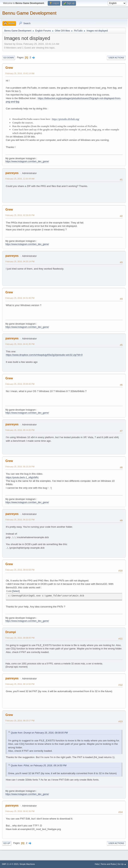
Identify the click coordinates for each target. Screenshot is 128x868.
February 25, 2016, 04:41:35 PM (20, 344)
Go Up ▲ (122, 864)
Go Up (7, 843)
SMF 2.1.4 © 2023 (10, 864)
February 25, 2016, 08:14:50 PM (20, 684)
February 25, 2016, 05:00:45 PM (20, 384)
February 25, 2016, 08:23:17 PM (20, 721)
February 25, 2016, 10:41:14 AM (20, 73)
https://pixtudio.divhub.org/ (66, 119)
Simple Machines (27, 864)
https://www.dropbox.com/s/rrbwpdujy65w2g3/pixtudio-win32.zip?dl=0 (44, 355)
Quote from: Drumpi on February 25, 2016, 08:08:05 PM (39, 733)
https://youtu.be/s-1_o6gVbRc (22, 477)
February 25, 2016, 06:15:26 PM (20, 467)
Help (97, 864)
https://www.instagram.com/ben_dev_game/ (27, 161)
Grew (9, 68)
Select (16, 591)
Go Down (9, 58)
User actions (116, 58)
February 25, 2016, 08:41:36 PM (20, 811)
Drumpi (11, 632)
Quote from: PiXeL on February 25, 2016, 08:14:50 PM (39, 766)
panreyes (12, 173)
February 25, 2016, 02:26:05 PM (20, 215)
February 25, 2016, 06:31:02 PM (20, 520)
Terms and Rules (108, 864)
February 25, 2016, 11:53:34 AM (20, 179)
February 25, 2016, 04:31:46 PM (20, 298)
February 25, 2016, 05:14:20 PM (20, 430)
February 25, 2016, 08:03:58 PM (20, 570)
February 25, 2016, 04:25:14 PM (20, 261)
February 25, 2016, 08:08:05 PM (20, 638)
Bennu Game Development (29, 13)
